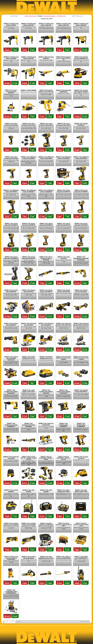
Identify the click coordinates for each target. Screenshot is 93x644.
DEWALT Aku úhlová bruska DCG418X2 (81, 291)
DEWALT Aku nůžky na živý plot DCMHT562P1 (64, 557)
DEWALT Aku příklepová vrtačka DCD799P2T (11, 191)
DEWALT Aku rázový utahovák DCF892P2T (46, 224)
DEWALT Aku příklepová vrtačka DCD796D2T (64, 158)
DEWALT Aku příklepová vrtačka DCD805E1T (29, 191)
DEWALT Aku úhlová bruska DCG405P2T (46, 291)
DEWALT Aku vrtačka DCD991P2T (81, 124)
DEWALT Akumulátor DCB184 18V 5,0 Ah (46, 358)
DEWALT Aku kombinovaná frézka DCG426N (29, 425)
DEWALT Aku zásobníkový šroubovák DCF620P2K (81, 258)
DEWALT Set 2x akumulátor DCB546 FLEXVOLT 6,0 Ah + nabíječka (64, 358)
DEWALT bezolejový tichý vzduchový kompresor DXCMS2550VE (11, 558)
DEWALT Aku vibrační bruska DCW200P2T (81, 391)
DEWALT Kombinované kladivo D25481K (11, 58)
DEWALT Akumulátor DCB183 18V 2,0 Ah (29, 358)
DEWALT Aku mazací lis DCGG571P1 (46, 424)
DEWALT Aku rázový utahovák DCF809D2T (81, 191)
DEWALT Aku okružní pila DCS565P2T (11, 291)
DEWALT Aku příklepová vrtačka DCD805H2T (46, 191)
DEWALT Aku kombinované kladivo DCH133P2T (11, 392)
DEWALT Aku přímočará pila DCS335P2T (46, 324)
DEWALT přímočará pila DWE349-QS (64, 91)
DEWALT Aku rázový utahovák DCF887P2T (64, 191)
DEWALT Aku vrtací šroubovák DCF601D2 (11, 124)
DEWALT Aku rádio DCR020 (29, 491)
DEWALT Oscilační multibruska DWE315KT (46, 524)
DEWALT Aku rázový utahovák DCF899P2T (29, 224)
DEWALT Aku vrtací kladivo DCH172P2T (29, 391)
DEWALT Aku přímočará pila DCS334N (29, 324)
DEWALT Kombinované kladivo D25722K (29, 58)
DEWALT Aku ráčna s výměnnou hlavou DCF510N (46, 258)
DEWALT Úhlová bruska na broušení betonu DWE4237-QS (64, 58)
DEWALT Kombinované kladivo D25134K (46, 24)
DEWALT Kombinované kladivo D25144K (64, 24)
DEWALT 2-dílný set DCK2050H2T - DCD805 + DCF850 (46, 458)
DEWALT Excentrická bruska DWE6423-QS (81, 58)
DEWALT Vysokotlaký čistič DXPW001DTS (81, 557)
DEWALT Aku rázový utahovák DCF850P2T (11, 224)
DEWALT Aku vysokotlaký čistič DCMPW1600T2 (11, 592)
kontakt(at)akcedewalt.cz (49, 16)
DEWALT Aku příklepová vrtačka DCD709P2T (46, 158)
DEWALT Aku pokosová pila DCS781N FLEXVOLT (81, 324)
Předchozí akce (62, 16)
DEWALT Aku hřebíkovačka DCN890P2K (81, 425)
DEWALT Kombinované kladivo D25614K (81, 24)
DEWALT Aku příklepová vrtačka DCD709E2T (29, 158)
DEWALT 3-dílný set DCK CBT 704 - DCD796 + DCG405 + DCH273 (29, 458)
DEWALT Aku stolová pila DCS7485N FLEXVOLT (11, 358)
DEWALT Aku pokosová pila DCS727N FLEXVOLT (64, 324)
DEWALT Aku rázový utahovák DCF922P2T (81, 224)
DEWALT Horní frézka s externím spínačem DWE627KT (11, 92)
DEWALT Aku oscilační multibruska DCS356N (29, 524)
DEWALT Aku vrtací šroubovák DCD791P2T (64, 124)
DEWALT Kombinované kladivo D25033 (11, 24)
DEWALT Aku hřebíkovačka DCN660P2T (64, 425)
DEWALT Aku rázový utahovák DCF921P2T (64, 224)
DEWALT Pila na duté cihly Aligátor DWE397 (81, 91)
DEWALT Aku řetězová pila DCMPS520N (29, 557)
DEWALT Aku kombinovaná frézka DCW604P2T (11, 425)
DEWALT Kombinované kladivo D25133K (29, 24)
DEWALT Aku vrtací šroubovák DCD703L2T (29, 124)
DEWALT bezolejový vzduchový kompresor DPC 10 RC (81, 525)
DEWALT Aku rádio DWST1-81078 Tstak (81, 491)
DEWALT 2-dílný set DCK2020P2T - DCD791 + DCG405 (64, 458)
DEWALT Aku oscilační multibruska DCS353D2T (11, 524)
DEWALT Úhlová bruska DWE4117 (46, 58)
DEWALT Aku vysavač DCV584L (11, 491)
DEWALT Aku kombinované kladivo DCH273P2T (64, 392)
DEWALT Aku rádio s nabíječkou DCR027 (64, 491)
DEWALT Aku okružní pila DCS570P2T (29, 291)
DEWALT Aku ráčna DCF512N (64, 258)
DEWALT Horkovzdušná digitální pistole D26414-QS (46, 91)
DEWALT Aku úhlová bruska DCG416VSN (64, 291)
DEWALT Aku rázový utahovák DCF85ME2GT (11, 258)
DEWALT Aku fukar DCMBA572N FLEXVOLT (46, 557)
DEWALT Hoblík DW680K (29, 90)
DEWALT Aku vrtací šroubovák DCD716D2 (11, 158)
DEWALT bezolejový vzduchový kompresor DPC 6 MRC (64, 525)
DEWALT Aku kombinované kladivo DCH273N (46, 392)
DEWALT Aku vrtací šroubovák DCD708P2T (46, 124)
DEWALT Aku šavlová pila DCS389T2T (11, 324)
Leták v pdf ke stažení (30, 16)
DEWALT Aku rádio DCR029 (46, 491)
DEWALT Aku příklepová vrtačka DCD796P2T (81, 158)
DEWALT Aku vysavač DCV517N (81, 458)
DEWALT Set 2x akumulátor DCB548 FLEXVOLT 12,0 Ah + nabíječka (81, 358)
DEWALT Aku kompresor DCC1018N (11, 458)
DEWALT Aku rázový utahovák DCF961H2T (29, 258)
